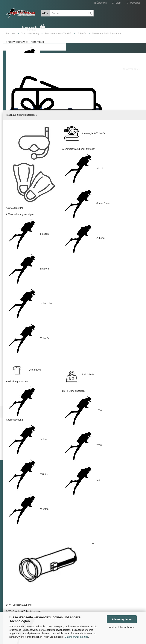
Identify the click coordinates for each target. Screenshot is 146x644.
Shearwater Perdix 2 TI (26, 407)
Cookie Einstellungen (19, 515)
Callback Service (17, 510)
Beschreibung (19, 225)
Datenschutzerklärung (76, 637)
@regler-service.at (96, 579)
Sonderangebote (104, 39)
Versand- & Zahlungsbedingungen (26, 480)
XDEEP (49, 39)
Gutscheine (81, 39)
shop (85, 579)
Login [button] (117, 3)
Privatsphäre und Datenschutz (24, 498)
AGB (11, 504)
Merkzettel (134, 3)
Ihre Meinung (120, 353)
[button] (100, 3)
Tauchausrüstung (28, 39)
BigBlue (63, 39)
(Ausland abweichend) (91, 135)
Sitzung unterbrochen (19, 486)
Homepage (63, 453)
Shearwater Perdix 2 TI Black (73, 409)
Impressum (14, 492)
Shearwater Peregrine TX (120, 407)
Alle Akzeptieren (122, 619)
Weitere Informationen (122, 627)
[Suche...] (45, 13)
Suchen (125, 39)
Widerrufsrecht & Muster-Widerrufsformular (30, 474)
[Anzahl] (73, 158)
